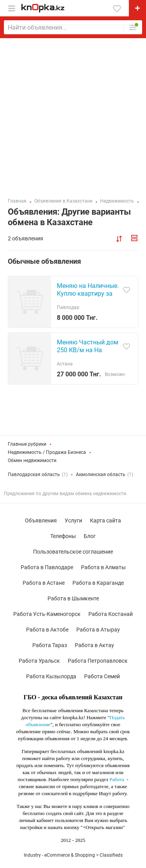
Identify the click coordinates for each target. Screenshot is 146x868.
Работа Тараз (50, 645)
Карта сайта (106, 520)
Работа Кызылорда (51, 676)
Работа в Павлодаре (47, 567)
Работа (117, 779)
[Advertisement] (73, 115)
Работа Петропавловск (98, 661)
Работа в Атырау (98, 630)
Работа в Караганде (98, 583)
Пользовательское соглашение (73, 552)
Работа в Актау (94, 645)
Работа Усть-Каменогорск (47, 614)
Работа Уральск (39, 661)
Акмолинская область (101, 475)
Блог (90, 536)
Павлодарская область (34, 475)
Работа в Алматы (103, 567)
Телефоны (63, 536)
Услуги (73, 520)
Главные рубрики (27, 444)
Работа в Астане (44, 583)
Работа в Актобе (47, 630)
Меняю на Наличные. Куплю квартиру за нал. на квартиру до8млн (88, 297)
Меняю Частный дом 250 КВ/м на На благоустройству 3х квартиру (88, 354)
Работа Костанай (111, 614)
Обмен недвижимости (32, 460)
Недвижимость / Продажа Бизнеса (47, 452)
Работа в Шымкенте (73, 598)
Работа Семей (102, 676)
